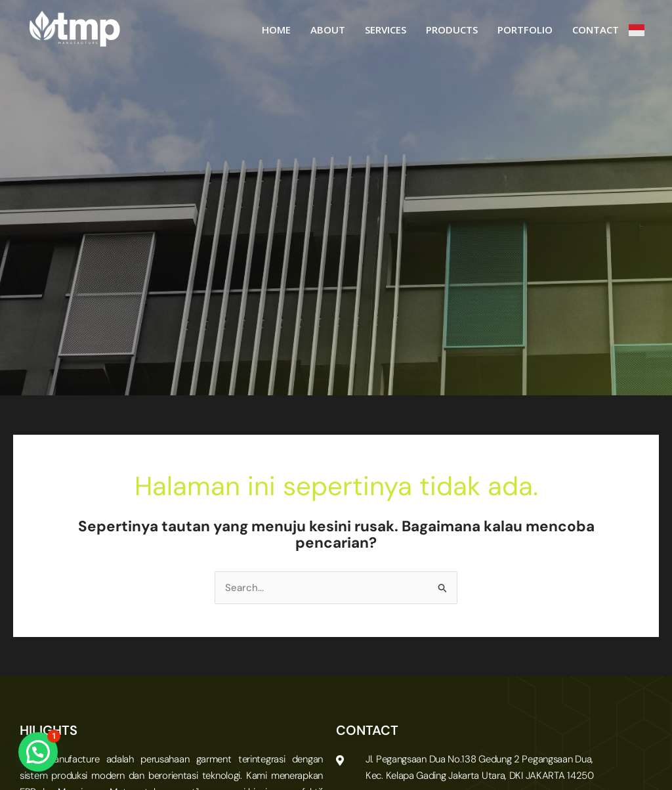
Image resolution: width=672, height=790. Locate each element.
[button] (38, 752)
